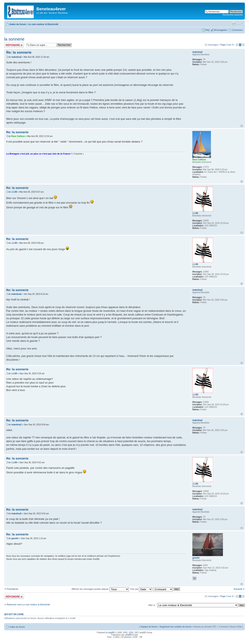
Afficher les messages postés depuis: (100, 589)
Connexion (237, 30)
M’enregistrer (221, 30)
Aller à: (152, 605)
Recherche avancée (233, 15)
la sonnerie (14, 39)
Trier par (141, 589)
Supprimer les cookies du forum (175, 627)
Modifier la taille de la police (240, 23)
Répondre (14, 45)
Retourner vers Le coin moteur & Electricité (28, 604)
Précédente (12, 589)
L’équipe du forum (148, 627)
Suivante (238, 589)
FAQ (207, 30)
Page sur (227, 45)
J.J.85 (14, 192)
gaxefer (15, 538)
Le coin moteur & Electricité (43, 24)
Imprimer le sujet (233, 23)
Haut (242, 126)
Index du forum (18, 24)
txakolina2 (16, 57)
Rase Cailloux (18, 136)
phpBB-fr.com (132, 635)
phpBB (111, 633)
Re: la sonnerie (19, 52)
